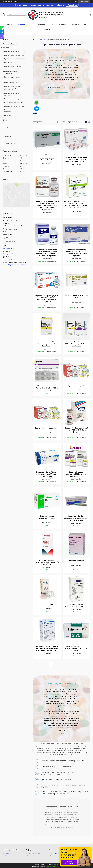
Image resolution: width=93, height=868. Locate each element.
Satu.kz (56, 864)
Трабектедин (47, 604)
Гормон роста (9, 62)
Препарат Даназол (76, 560)
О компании (9, 856)
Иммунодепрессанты (12, 83)
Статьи (5, 128)
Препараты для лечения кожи (15, 51)
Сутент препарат (47, 159)
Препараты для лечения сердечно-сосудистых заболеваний (13, 88)
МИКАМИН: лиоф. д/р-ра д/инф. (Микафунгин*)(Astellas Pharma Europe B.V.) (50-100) (47, 648)
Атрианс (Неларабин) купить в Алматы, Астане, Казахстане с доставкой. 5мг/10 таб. (47, 299)
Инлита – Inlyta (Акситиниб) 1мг (76, 297)
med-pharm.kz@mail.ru (11, 248)
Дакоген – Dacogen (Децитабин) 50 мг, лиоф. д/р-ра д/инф (47, 562)
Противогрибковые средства (14, 106)
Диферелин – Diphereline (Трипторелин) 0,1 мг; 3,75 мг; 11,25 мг (76, 648)
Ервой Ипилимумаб (76, 386)
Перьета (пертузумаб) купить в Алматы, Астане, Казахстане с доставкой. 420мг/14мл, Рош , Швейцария (47, 206)
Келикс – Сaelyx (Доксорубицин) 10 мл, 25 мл (76, 605)
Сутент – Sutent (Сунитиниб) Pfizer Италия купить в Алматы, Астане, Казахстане (76, 159)
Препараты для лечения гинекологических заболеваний (15, 78)
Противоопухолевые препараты (11, 73)
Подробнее (72, 5)
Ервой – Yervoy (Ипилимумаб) (47, 428)
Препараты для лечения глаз (14, 55)
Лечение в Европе (38, 25)
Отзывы (6, 124)
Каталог (22, 25)
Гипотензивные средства (13, 99)
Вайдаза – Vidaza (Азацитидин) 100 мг (47, 517)
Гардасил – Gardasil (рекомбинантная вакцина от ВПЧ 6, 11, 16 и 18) (76, 518)
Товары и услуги (41, 39)
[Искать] (4, 15)
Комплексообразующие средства (12, 111)
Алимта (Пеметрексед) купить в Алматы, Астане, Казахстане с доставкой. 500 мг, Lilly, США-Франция (47, 253)
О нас (52, 25)
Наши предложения (57, 854)
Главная (10, 25)
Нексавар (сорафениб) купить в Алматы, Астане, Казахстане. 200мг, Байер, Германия (76, 253)
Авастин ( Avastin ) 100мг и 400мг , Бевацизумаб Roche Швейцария (76, 344)
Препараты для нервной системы (13, 67)
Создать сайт (7, 1)
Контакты (63, 25)
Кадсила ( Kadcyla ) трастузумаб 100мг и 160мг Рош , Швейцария (76, 474)
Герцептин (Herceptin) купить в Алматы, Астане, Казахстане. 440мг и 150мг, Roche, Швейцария (76, 205)
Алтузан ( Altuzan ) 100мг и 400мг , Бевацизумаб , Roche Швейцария (47, 344)
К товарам (62, 91)
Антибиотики (9, 115)
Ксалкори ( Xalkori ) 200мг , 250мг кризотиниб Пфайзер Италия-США (47, 474)
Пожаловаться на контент (54, 866)
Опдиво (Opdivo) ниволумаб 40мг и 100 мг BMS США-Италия (76, 430)
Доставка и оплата (79, 25)
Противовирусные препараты (14, 59)
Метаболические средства (14, 103)
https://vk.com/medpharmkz (18, 265)
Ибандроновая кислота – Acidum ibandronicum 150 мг (47, 387)
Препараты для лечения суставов (13, 94)
